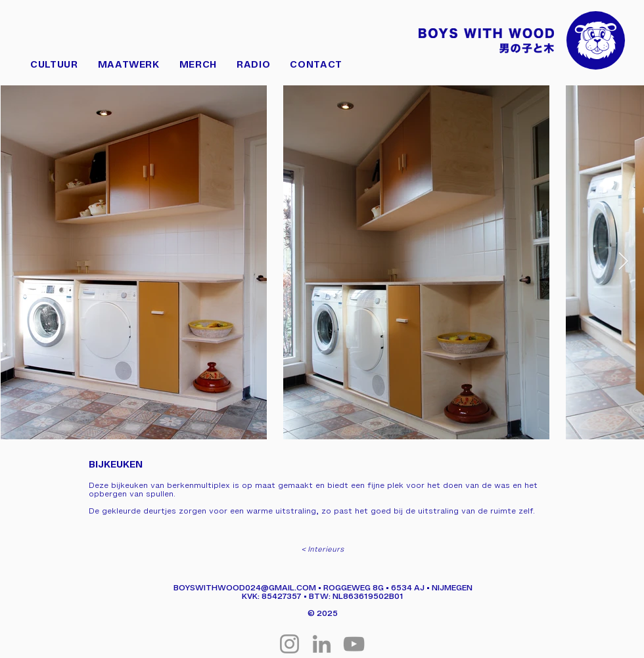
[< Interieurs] (322, 549)
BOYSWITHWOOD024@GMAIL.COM (245, 587)
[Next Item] (623, 262)
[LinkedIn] (322, 644)
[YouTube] (354, 644)
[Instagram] (289, 644)
